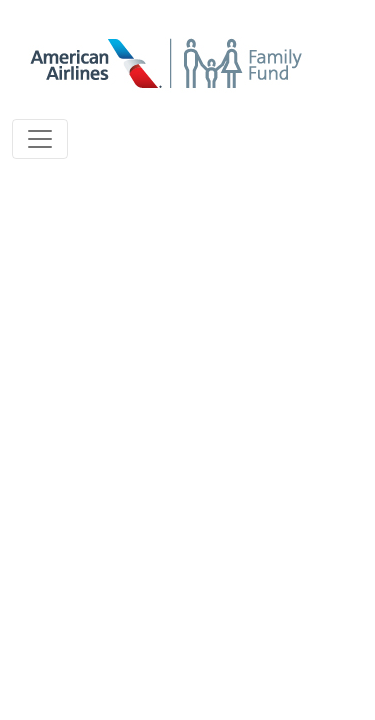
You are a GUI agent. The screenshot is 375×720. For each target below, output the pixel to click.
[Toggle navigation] (40, 139)
